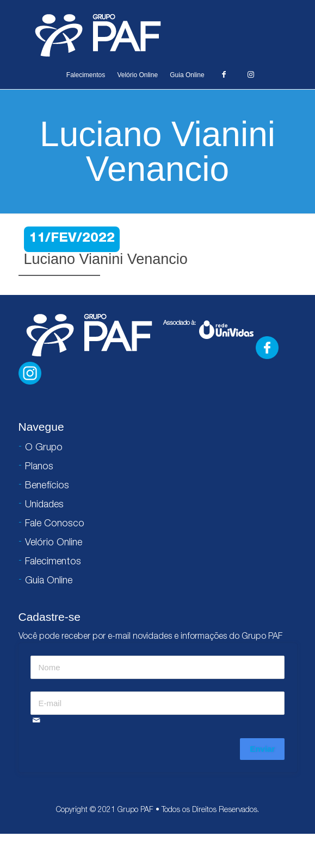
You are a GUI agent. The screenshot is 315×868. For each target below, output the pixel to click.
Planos (39, 467)
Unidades (44, 505)
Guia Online (187, 75)
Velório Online (137, 75)
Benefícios (47, 486)
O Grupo (44, 448)
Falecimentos (86, 75)
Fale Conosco (55, 524)
